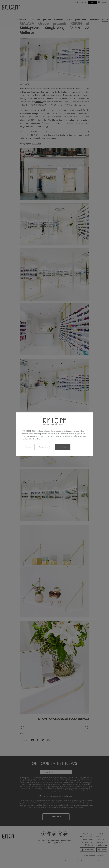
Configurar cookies (45, 447)
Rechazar (28, 447)
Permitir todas (63, 447)
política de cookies (34, 439)
